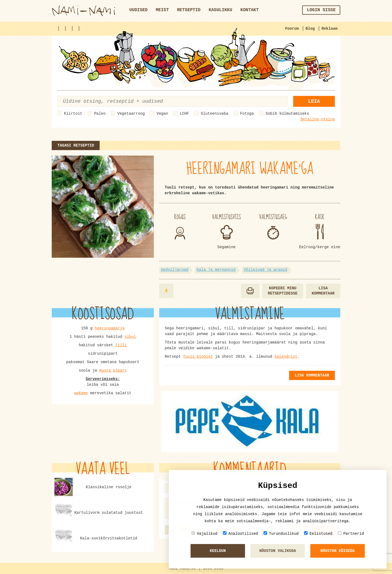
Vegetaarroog (131, 114)
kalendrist (286, 357)
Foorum (292, 29)
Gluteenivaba (215, 114)
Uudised (138, 10)
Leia (314, 101)
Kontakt (249, 10)
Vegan (162, 114)
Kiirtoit (73, 114)
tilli (121, 345)
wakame (81, 393)
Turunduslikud (281, 534)
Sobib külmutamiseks (287, 114)
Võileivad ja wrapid (265, 270)
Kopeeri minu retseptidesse (283, 291)
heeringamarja (110, 328)
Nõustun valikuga (278, 551)
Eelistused (318, 534)
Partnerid (351, 534)
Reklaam (330, 29)
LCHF (185, 114)
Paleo (100, 114)
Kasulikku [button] (220, 10)
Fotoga (247, 114)
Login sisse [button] (321, 10)
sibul (130, 337)
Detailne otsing (318, 119)
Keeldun (218, 551)
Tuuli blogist (198, 357)
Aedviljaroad (175, 270)
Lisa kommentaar (323, 291)
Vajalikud (204, 534)
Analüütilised (241, 534)
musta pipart (113, 370)
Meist (162, 10)
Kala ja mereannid (216, 270)
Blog (310, 29)
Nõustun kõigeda (338, 551)
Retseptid (189, 10)
